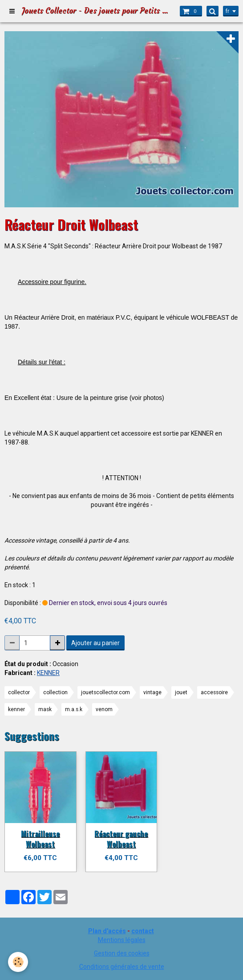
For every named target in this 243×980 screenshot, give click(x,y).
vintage (152, 692)
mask (45, 709)
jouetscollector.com (105, 692)
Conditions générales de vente (122, 967)
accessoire (214, 692)
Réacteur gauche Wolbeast (121, 838)
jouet (181, 692)
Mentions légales (122, 940)
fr (227, 11)
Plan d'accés (107, 931)
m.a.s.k (74, 709)
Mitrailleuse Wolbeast (40, 838)
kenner (16, 709)
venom (104, 709)
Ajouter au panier (95, 643)
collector (19, 692)
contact (143, 931)
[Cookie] (18, 962)
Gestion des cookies (122, 953)
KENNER (48, 673)
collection (55, 692)
